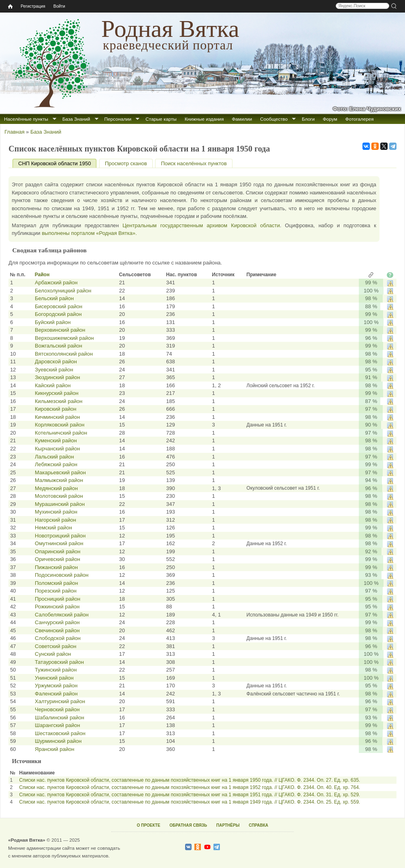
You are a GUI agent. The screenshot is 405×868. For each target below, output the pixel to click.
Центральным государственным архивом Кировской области (201, 225)
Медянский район (56, 488)
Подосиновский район (62, 575)
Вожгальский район (59, 346)
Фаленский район (56, 694)
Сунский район (53, 654)
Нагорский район (55, 520)
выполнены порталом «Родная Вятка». (89, 233)
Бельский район (54, 298)
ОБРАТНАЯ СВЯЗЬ (188, 825)
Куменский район (56, 440)
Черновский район (57, 709)
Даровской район (56, 361)
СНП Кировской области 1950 (57, 163)
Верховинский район (60, 330)
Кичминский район (57, 417)
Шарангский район (58, 725)
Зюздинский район (58, 377)
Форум (330, 119)
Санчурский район (57, 622)
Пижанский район (56, 567)
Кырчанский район (58, 449)
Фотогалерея (360, 119)
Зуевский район (54, 370)
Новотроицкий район (60, 536)
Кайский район (53, 385)
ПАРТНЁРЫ (228, 825)
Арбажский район (56, 283)
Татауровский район (59, 662)
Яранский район (54, 749)
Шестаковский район (60, 733)
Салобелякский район (62, 615)
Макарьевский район (60, 472)
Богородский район (58, 314)
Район (42, 275)
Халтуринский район (60, 701)
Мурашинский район (60, 504)
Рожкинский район (57, 607)
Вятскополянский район (64, 354)
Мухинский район (56, 512)
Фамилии (242, 119)
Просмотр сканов (126, 163)
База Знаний (76, 119)
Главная (14, 132)
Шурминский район (58, 741)
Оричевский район (58, 559)
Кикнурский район (57, 393)
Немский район (53, 528)
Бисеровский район (59, 306)
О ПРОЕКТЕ (149, 825)
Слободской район (58, 638)
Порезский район (56, 591)
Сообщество (274, 119)
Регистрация (33, 6)
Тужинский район (56, 670)
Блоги (308, 119)
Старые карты (161, 119)
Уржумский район (56, 686)
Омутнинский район (59, 543)
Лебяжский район (56, 464)
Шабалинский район (60, 718)
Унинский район (54, 678)
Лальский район (54, 457)
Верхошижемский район (64, 338)
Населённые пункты (26, 119)
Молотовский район (59, 496)
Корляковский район (60, 425)
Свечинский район (57, 630)
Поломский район (56, 583)
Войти (59, 6)
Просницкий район (58, 599)
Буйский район (53, 322)
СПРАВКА (258, 825)
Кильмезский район (59, 401)
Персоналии (118, 119)
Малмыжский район (59, 480)
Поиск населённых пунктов (194, 163)
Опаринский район (58, 551)
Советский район (55, 646)
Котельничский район (61, 433)
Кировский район (56, 409)
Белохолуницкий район (63, 291)
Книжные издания (204, 119)
